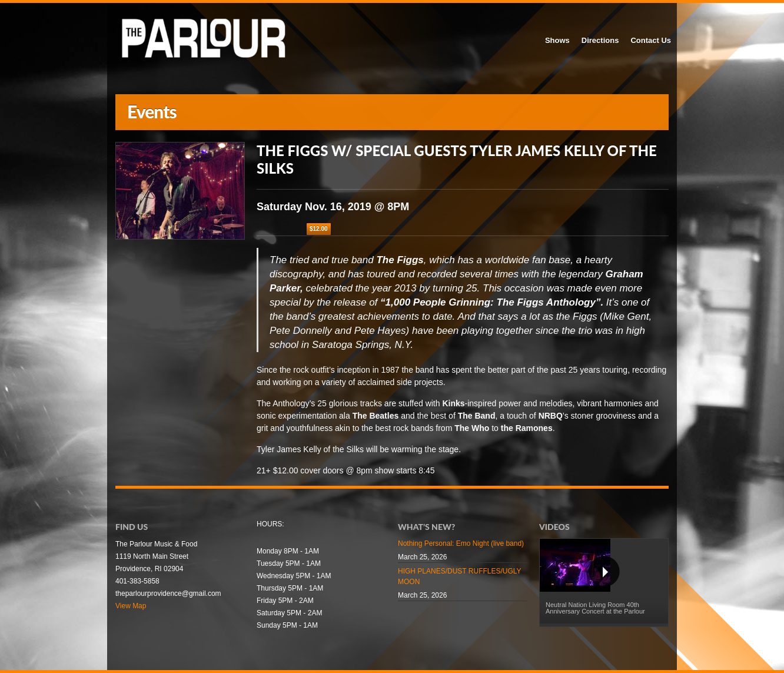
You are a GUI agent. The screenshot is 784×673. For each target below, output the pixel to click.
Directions (600, 40)
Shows (557, 40)
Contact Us (651, 40)
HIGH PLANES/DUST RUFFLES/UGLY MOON (459, 576)
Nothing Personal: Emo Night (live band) (461, 543)
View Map (131, 606)
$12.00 (319, 229)
